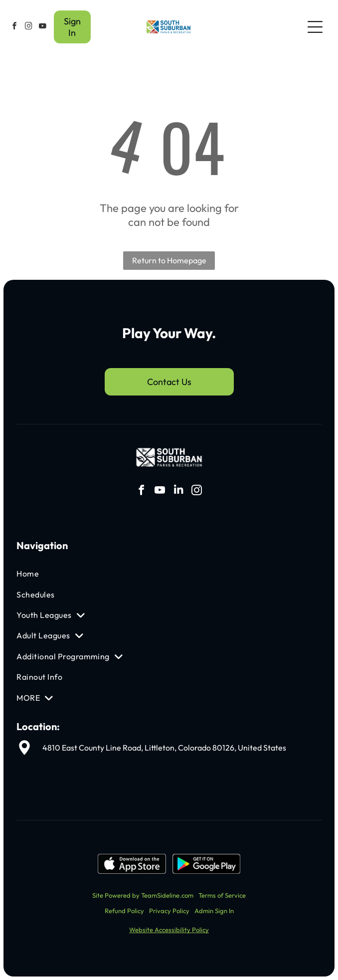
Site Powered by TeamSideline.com (143, 895)
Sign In (72, 27)
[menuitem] (119, 574)
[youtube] (42, 27)
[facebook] (14, 27)
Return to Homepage (169, 260)
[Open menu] (315, 27)
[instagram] (28, 27)
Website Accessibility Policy (169, 930)
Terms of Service (222, 895)
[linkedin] (178, 491)
